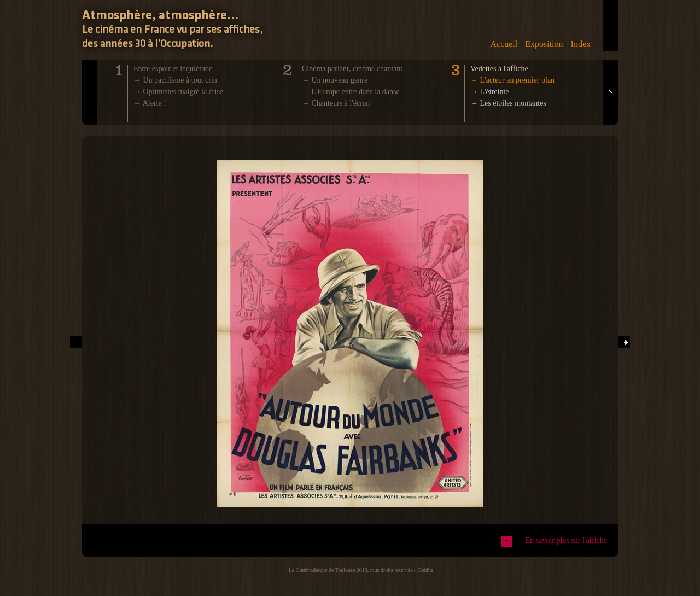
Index (581, 44)
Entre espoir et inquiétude (173, 69)
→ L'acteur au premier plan (512, 80)
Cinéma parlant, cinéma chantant (352, 69)
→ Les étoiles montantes (508, 103)
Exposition (544, 44)
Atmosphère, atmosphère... (160, 16)
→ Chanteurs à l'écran (336, 103)
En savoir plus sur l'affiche (566, 541)
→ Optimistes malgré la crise (178, 92)
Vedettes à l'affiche (499, 69)
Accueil (504, 44)
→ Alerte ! (150, 103)
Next (610, 64)
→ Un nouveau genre (335, 80)
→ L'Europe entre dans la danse (351, 92)
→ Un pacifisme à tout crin (175, 80)
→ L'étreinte (490, 92)
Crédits (425, 570)
